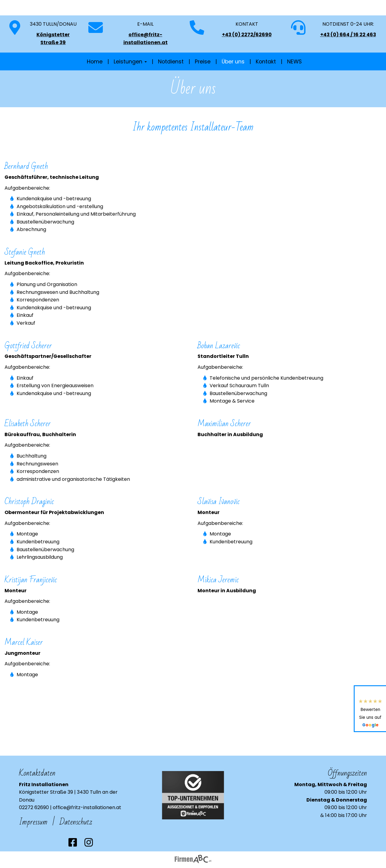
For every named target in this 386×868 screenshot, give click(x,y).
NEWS (294, 93)
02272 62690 (34, 807)
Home (95, 93)
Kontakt (266, 93)
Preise (203, 93)
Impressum (33, 822)
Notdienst (171, 93)
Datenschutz (76, 822)
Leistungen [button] (130, 93)
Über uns (233, 93)
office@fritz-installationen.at (87, 807)
